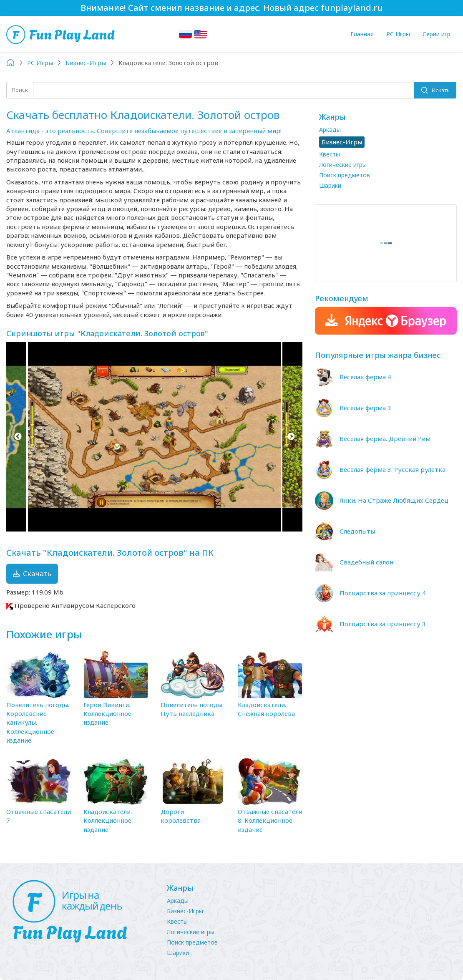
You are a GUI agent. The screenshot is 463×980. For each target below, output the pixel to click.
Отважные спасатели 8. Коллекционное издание (270, 820)
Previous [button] (18, 437)
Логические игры (343, 165)
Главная (362, 34)
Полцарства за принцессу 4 (383, 593)
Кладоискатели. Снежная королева (266, 709)
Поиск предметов (345, 175)
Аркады (330, 130)
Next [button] (291, 437)
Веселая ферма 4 (365, 377)
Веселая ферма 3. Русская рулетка (393, 469)
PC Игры (398, 34)
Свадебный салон (366, 562)
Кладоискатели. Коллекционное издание (108, 820)
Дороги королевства (181, 816)
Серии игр (437, 34)
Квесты (330, 154)
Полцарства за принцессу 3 (383, 624)
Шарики (330, 185)
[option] (154, 437)
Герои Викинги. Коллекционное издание (107, 714)
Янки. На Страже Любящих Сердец (394, 500)
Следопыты (357, 531)
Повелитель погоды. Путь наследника (192, 709)
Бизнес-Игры (185, 911)
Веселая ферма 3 (365, 408)
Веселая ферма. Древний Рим (385, 438)
